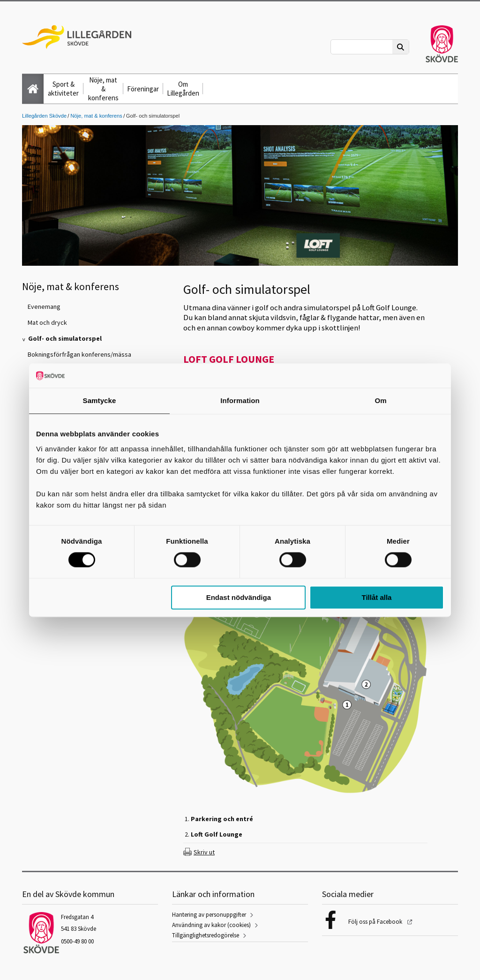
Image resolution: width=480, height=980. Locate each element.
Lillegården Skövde (44, 116)
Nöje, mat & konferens (103, 89)
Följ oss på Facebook (376, 922)
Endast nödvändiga (239, 597)
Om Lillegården (183, 89)
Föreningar (143, 89)
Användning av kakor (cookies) (211, 925)
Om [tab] (380, 400)
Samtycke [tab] (100, 400)
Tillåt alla (376, 597)
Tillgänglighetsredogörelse (206, 935)
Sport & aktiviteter (63, 89)
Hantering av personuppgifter (209, 915)
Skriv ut (204, 852)
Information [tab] (240, 400)
